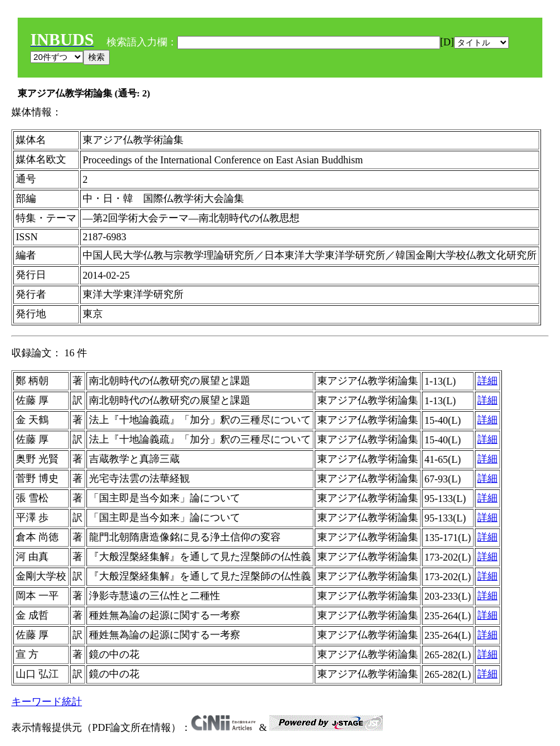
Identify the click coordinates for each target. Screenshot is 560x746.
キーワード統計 (47, 702)
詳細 (487, 381)
